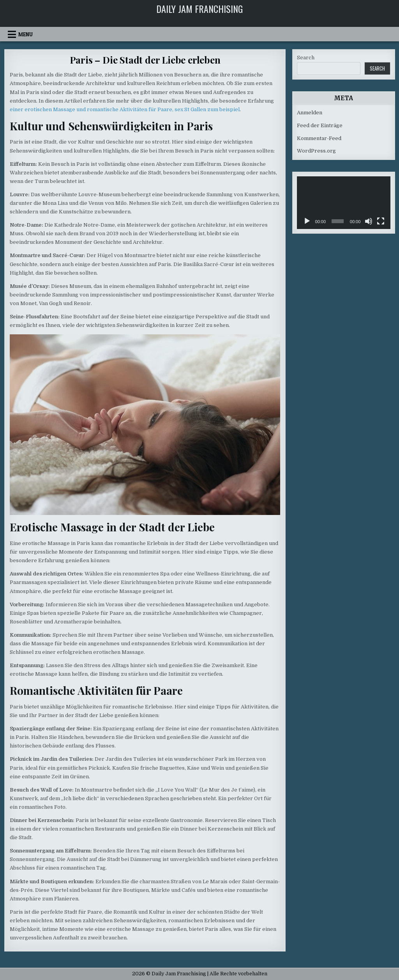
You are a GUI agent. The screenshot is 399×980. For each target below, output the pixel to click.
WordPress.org (316, 151)
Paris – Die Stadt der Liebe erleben (145, 60)
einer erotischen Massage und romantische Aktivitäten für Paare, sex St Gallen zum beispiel (125, 109)
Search (306, 58)
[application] (344, 203)
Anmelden (310, 113)
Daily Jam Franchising (199, 9)
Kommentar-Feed (319, 138)
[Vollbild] (381, 221)
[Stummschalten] (369, 221)
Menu (26, 34)
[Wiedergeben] (307, 221)
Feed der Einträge (320, 125)
